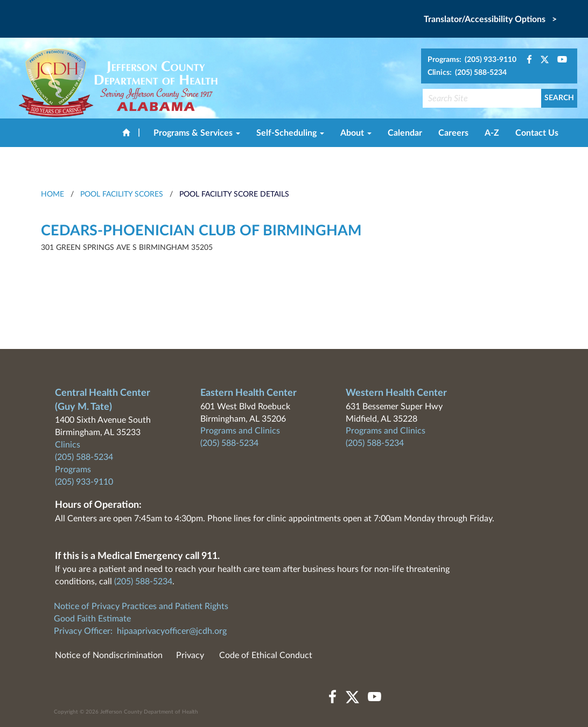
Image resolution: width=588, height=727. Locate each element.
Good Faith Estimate (92, 619)
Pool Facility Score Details (234, 194)
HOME (52, 194)
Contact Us (537, 133)
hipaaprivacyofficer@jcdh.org (172, 631)
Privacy (190, 655)
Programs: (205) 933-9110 (472, 60)
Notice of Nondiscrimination (109, 655)
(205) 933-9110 (84, 482)
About (356, 133)
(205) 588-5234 (84, 457)
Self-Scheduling (290, 133)
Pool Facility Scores (122, 194)
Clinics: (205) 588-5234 (467, 73)
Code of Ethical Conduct (266, 655)
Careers (453, 133)
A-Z (492, 133)
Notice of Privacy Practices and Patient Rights (141, 606)
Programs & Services (197, 133)
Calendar (405, 133)
